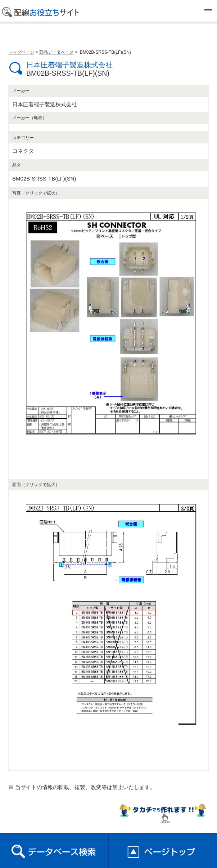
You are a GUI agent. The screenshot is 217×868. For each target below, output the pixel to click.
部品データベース (56, 52)
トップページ (21, 52)
